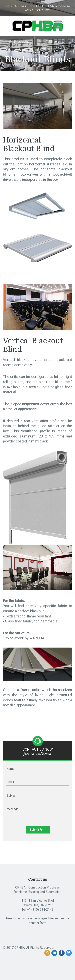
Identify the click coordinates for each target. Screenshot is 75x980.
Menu (56, 42)
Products (19, 42)
